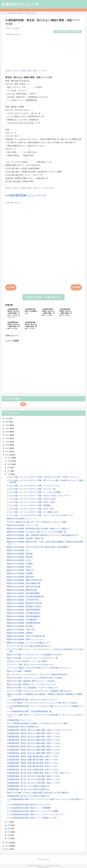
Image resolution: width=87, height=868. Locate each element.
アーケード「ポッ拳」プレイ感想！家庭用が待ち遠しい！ (29, 646)
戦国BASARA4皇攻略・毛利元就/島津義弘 (23, 593)
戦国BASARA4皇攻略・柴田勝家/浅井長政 (23, 623)
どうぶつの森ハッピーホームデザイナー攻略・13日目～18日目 (31, 499)
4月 (9, 828)
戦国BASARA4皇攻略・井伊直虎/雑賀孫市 (23, 616)
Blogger (47, 859)
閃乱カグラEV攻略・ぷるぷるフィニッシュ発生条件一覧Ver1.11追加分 (34, 678)
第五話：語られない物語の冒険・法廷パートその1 (26, 71)
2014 (8, 843)
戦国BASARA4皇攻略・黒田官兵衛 (21, 577)
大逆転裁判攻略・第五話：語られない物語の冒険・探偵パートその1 (33, 753)
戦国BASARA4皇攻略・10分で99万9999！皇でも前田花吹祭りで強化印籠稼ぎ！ (38, 547)
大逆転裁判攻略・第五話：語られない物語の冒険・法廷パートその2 (33, 737)
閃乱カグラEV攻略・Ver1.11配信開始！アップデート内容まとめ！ (33, 688)
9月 (9, 467)
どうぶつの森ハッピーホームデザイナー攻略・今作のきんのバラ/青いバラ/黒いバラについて (43, 477)
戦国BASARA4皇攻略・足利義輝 (20, 573)
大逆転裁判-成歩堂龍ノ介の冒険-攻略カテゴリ (43, 297)
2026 (8, 418)
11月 (9, 461)
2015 (8, 455)
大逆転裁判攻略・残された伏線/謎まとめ (23, 727)
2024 (8, 425)
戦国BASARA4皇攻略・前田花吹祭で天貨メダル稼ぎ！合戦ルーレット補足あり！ (39, 529)
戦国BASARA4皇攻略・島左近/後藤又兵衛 (23, 583)
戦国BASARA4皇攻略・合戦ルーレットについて (26, 639)
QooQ (47, 867)
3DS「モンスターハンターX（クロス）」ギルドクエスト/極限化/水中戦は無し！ (38, 674)
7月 (9, 474)
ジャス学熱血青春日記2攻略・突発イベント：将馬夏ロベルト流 (32, 818)
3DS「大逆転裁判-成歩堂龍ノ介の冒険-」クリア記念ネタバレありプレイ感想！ (38, 723)
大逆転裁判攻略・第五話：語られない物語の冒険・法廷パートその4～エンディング (39, 730)
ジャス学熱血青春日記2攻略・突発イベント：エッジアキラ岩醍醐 (32, 811)
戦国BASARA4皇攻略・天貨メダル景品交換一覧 (26, 636)
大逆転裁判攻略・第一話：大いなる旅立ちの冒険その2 (28, 789)
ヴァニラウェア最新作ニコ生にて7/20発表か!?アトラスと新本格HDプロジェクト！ (39, 668)
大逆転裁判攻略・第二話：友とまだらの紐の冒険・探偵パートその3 (33, 776)
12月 (9, 458)
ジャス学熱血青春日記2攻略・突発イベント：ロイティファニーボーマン (35, 814)
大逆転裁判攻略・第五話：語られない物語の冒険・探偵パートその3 (33, 746)
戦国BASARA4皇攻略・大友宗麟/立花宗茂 (23, 613)
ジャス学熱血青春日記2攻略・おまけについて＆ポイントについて (32, 700)
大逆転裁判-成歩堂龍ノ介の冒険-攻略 (68, 32)
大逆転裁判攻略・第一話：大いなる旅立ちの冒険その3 (28, 786)
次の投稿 (11, 287)
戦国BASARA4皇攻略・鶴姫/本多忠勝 (22, 590)
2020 (8, 438)
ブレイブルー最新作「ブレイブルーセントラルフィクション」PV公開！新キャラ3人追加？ (42, 703)
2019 (8, 442)
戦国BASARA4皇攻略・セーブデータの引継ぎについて (28, 643)
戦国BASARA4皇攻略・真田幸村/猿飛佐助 (23, 610)
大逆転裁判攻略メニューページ (27, 195)
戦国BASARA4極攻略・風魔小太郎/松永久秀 (24, 580)
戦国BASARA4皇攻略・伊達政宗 (20, 633)
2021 (8, 435)
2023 (8, 428)
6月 (9, 822)
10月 (9, 464)
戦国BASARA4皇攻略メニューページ (21, 519)
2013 (8, 846)
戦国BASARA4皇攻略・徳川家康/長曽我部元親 (25, 597)
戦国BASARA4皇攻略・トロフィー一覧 (22, 525)
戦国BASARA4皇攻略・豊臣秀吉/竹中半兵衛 (24, 603)
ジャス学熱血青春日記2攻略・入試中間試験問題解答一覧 (29, 711)
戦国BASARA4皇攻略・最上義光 (20, 626)
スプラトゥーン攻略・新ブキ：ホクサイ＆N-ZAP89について (30, 665)
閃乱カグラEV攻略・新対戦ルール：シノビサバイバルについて (31, 684)
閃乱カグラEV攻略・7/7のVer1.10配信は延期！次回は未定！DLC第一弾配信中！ (38, 793)
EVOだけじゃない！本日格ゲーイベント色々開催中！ (28, 661)
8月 (9, 471)
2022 (8, 432)
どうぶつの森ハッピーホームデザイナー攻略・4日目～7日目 (30, 509)
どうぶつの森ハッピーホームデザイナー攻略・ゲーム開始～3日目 (32, 512)
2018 (8, 445)
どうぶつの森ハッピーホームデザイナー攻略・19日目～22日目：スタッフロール (38, 496)
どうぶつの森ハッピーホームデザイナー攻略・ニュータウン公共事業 (34, 492)
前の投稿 (76, 287)
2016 (8, 451)
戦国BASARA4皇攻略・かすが (19, 560)
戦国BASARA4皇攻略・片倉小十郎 (21, 630)
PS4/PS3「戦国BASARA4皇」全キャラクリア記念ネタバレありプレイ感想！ (37, 522)
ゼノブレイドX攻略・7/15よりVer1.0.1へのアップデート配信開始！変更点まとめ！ (39, 691)
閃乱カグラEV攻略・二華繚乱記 (19, 671)
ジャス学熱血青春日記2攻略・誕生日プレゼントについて (29, 805)
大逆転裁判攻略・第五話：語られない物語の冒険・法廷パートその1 (33, 740)
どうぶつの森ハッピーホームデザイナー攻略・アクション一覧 (31, 489)
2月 (9, 835)
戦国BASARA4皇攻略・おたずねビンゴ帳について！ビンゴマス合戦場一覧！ (37, 532)
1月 (9, 838)
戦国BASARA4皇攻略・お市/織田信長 (22, 620)
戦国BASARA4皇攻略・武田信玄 (20, 557)
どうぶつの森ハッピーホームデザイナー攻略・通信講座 (28, 505)
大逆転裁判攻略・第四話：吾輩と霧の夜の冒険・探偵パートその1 (32, 766)
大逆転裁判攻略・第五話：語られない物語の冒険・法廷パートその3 (33, 733)
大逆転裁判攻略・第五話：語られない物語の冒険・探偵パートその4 (33, 743)
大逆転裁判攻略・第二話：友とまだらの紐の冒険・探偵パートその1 (33, 783)
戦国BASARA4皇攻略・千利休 (19, 567)
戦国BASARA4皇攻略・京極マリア (21, 570)
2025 (8, 422)
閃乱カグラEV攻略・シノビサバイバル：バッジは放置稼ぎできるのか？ (35, 655)
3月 (9, 832)
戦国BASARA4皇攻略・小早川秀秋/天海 (23, 600)
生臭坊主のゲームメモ (20, 4)
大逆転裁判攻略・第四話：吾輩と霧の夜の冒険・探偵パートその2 (32, 763)
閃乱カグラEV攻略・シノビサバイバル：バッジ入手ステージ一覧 (32, 658)
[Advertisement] (43, 52)
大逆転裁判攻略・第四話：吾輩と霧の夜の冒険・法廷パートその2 (32, 756)
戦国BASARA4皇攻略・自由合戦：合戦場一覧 (25, 538)
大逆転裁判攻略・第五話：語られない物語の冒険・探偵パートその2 (33, 750)
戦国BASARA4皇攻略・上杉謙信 (20, 564)
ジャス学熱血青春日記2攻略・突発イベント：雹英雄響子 (29, 808)
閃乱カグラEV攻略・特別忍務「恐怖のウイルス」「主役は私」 (31, 681)
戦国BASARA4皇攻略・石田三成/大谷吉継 (23, 587)
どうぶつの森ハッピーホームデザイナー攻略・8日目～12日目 (31, 502)
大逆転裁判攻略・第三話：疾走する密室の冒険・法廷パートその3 (32, 770)
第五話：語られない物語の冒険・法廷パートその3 (26, 188)
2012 (8, 849)
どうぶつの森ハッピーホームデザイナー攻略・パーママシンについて (34, 486)
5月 (9, 825)
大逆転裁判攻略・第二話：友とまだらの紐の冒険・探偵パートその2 (33, 779)
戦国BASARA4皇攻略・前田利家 (20, 554)
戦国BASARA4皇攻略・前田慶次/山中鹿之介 (24, 606)
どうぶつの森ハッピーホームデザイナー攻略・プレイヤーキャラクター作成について (40, 515)
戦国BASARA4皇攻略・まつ (18, 550)
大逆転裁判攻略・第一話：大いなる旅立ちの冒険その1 (28, 796)
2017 (8, 448)
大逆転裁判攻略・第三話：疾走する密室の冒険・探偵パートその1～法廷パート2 (38, 773)
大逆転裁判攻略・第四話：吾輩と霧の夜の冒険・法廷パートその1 (32, 760)
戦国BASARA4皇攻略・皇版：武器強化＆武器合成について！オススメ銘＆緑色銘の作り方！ (43, 535)
